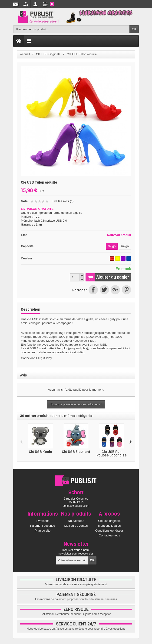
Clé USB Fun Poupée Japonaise (112, 454)
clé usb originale (47, 333)
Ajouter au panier (107, 277)
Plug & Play (44, 358)
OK (134, 29)
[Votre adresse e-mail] (72, 560)
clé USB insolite (38, 319)
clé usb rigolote (37, 213)
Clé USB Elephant (76, 452)
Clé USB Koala (40, 452)
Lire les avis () (63, 201)
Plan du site (43, 531)
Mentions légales (109, 526)
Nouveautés (76, 521)
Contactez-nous (109, 535)
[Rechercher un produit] (71, 29)
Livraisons (43, 521)
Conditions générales (109, 531)
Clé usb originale (109, 521)
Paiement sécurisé (43, 526)
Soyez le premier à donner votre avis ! (76, 404)
